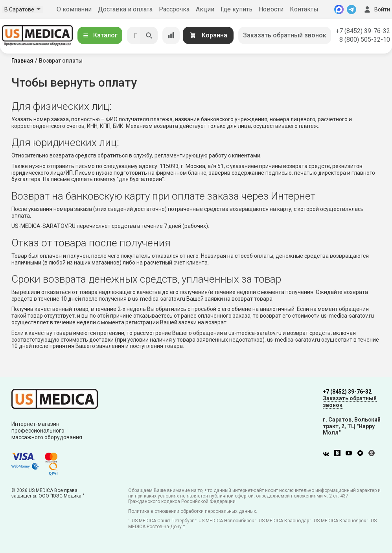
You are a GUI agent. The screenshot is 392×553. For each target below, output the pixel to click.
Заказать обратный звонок (285, 35)
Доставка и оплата (125, 9)
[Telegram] (352, 9)
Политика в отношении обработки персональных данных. (193, 511)
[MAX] (339, 9)
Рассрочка (174, 9)
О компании (74, 9)
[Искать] (149, 35)
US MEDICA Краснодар (284, 521)
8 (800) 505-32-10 (365, 40)
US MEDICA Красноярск (340, 521)
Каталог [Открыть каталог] (100, 35)
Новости (271, 9)
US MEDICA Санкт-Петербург (163, 521)
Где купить (236, 9)
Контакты (304, 9)
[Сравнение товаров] (171, 35)
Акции (205, 9)
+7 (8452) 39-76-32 (363, 31)
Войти (376, 9)
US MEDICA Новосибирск (226, 521)
